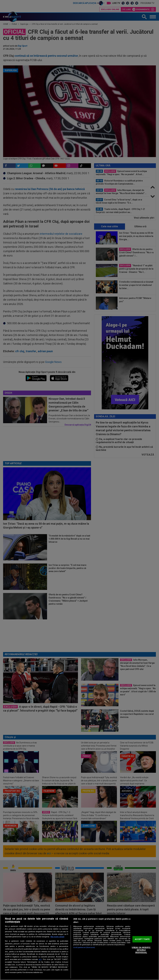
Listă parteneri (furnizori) (84, 947)
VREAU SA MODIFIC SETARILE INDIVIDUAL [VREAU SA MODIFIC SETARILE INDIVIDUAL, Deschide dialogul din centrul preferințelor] (141, 950)
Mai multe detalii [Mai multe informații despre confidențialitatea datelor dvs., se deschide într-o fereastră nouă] (57, 937)
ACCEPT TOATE (142, 939)
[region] (79, 947)
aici (40, 959)
